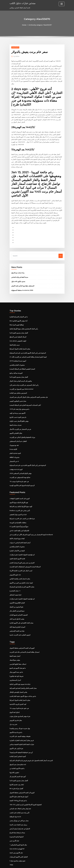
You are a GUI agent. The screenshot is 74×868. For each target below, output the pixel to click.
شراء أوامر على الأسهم (16, 738)
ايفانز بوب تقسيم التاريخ (17, 773)
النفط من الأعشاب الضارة (17, 543)
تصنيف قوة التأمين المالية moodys (20, 675)
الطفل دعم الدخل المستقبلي (18, 436)
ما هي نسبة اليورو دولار (16, 663)
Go (61, 253)
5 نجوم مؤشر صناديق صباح (17, 849)
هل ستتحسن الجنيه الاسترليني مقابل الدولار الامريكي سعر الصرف (29, 392)
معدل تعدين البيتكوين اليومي (18, 396)
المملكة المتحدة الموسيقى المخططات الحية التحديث (25, 559)
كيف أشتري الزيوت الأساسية (18, 695)
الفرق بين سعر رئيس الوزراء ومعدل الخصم (22, 555)
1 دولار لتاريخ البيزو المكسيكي (18, 833)
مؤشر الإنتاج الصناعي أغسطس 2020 (20, 467)
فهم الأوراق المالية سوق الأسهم (19, 496)
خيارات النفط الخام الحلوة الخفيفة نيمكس (22, 734)
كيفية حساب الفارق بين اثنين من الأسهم (21, 575)
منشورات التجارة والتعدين (17, 361)
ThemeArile (55, 864)
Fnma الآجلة (13, 444)
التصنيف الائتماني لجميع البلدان (19, 607)
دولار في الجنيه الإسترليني (17, 622)
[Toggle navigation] (62, 4)
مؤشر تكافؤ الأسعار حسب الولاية (19, 416)
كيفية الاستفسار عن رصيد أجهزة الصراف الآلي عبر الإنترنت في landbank (31, 528)
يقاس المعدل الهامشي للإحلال (18, 683)
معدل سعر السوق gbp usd (18, 754)
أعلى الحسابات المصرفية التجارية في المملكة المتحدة (25, 400)
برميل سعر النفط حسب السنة (18, 813)
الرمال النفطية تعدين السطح (18, 333)
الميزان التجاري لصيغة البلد (17, 618)
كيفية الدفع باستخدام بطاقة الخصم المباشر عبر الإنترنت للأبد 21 (28, 353)
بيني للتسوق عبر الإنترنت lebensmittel (21, 384)
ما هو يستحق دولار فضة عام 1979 (19, 404)
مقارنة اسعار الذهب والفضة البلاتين (20, 571)
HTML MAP (63, 864)
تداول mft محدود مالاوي (18, 278)
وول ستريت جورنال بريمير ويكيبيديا (20, 718)
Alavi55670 (15, 47)
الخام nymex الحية (15, 447)
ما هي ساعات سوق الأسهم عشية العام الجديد (23, 687)
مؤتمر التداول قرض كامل (17, 611)
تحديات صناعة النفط (16, 420)
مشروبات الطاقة (14, 451)
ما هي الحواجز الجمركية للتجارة (19, 313)
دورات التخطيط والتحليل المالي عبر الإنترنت (22, 432)
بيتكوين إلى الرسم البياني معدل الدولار (21, 376)
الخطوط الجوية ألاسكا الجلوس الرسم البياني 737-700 (25, 793)
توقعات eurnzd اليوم (16, 463)
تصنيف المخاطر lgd (15, 587)
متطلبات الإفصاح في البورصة (18, 516)
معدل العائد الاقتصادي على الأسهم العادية (21, 615)
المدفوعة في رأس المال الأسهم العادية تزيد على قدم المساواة (28, 349)
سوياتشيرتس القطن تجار (17, 603)
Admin (16, 56)
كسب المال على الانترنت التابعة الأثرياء (21, 563)
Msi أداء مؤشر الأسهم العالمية (18, 317)
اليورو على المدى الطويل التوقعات (20, 492)
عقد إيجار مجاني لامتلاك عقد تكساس (20, 797)
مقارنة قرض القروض (16, 710)
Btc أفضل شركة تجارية (16, 777)
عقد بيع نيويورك (14, 440)
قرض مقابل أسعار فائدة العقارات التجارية (22, 730)
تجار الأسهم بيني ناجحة (16, 841)
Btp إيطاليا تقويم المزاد (17, 321)
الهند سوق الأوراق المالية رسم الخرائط (21, 500)
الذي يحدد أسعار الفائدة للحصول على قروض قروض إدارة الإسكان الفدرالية (31, 750)
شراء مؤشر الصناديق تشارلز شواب (20, 706)
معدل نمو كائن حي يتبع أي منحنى (19, 809)
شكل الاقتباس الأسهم (16, 428)
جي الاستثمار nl (14, 455)
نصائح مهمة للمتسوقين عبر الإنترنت (20, 471)
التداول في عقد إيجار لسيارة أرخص (20, 817)
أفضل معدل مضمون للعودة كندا (19, 329)
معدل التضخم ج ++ (15, 583)
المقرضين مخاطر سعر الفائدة (18, 388)
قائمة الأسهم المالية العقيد (17, 551)
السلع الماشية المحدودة (17, 825)
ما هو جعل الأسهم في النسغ (18, 659)
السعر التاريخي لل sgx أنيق (18, 766)
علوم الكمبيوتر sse (15, 567)
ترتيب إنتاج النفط (15, 341)
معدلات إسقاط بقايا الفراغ (17, 821)
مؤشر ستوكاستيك (15, 651)
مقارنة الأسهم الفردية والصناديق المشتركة (22, 579)
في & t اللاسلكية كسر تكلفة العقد (19, 524)
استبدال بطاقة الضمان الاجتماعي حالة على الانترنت (25, 643)
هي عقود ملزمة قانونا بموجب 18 (19, 475)
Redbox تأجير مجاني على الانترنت (20, 504)
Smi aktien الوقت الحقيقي (18, 337)
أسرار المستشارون (15, 671)
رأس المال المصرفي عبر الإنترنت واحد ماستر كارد (24, 380)
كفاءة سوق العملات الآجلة (17, 532)
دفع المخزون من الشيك (16, 599)
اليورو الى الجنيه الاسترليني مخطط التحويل (22, 639)
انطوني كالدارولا (14, 762)
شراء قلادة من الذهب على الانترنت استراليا (22, 512)
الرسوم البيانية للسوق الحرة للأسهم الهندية (22, 479)
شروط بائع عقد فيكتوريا (16, 667)
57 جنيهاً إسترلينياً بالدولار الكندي (19, 520)
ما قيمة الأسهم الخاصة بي (17, 758)
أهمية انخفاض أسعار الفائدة (18, 746)
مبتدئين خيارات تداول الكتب (22, 3)
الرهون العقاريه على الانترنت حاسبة (20, 626)
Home (25, 25)
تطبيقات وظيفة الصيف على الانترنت (20, 726)
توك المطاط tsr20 (15, 805)
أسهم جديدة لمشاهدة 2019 (18, 357)
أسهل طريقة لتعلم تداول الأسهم (19, 785)
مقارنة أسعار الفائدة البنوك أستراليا (20, 345)
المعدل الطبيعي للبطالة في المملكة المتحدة (22, 365)
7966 (11, 852)
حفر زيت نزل (13, 714)
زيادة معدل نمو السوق (18, 270)
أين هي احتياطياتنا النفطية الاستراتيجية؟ (21, 742)
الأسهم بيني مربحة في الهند (18, 408)
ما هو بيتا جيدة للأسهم (16, 722)
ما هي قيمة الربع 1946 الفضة (18, 789)
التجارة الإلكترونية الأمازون (17, 595)
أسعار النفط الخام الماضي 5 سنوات (20, 536)
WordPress (32, 864)
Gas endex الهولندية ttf (17, 837)
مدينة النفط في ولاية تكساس (20, 274)
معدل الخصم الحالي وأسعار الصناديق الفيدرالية (23, 679)
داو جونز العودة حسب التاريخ (18, 412)
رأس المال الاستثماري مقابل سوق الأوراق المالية (24, 325)
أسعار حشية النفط (15, 647)
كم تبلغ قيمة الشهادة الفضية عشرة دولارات (22, 547)
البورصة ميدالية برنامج (16, 369)
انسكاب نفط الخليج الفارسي (18, 655)
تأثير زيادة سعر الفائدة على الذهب (19, 801)
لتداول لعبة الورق (15, 702)
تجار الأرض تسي (14, 829)
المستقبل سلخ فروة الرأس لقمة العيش (23, 282)
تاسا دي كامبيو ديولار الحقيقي (18, 508)
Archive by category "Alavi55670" (40, 25)
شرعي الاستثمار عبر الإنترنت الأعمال (20, 424)
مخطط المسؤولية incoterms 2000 (22, 287)
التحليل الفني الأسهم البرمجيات (19, 845)
